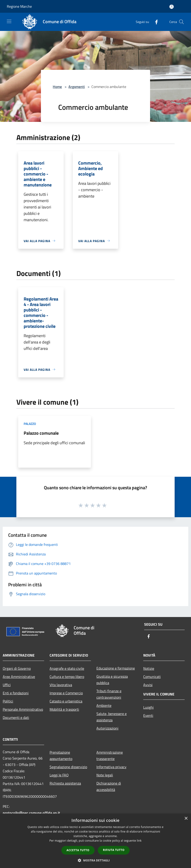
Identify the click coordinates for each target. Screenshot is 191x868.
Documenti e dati (16, 717)
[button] (95, 860)
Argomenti (77, 87)
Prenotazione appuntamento (61, 755)
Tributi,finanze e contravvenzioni (109, 694)
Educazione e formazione (116, 668)
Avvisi (148, 685)
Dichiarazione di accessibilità (109, 786)
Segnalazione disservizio (68, 767)
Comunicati (152, 677)
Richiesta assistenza (65, 783)
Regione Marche (19, 6)
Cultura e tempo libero (67, 677)
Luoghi (148, 707)
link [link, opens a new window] (139, 841)
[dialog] (95, 841)
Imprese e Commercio (66, 693)
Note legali (105, 775)
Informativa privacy (111, 767)
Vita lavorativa (61, 685)
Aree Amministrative (19, 677)
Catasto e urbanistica (66, 701)
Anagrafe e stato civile (67, 668)
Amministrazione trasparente (110, 755)
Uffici (7, 685)
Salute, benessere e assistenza (112, 717)
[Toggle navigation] (9, 21)
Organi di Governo (17, 668)
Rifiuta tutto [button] (114, 850)
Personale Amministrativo (23, 709)
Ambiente (104, 705)
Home (57, 87)
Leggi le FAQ (59, 775)
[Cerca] (181, 22)
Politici (8, 701)
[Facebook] (155, 22)
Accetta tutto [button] (78, 850)
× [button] (186, 819)
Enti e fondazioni (16, 693)
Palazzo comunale (41, 433)
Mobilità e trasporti (64, 709)
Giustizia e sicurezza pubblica (112, 680)
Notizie (149, 668)
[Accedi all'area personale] (172, 7)
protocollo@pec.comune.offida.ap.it (31, 813)
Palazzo (30, 424)
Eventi (148, 715)
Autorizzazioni (107, 728)
